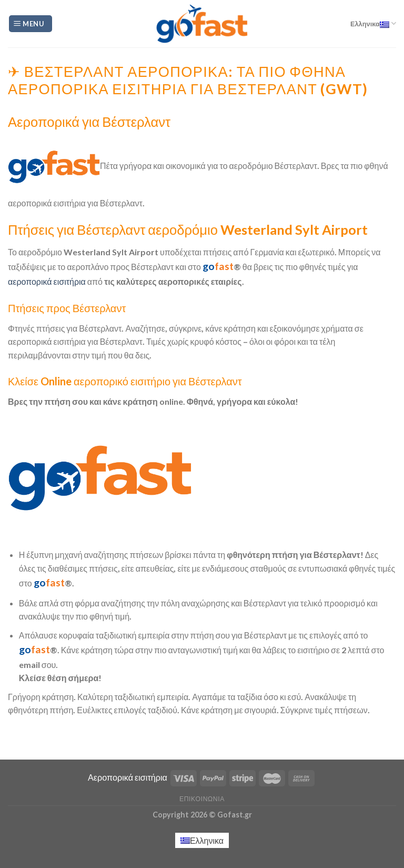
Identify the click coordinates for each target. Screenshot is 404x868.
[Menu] (31, 24)
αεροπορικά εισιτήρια (47, 281)
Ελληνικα (373, 23)
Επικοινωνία (202, 799)
